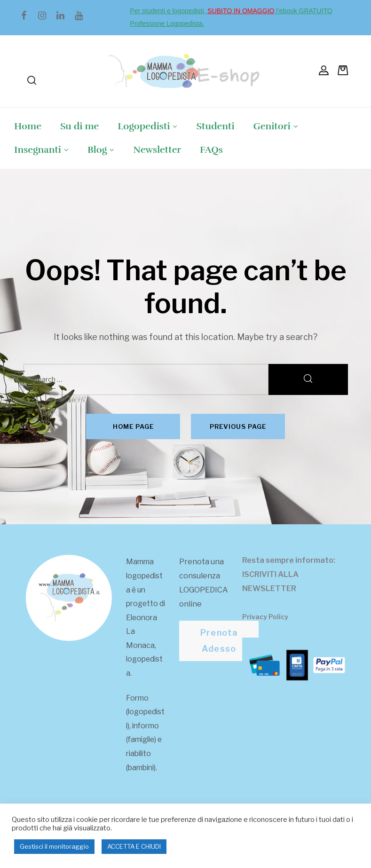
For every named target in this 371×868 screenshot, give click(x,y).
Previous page (238, 426)
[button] (219, 641)
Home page (133, 426)
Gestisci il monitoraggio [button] (54, 846)
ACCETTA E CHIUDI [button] (134, 846)
